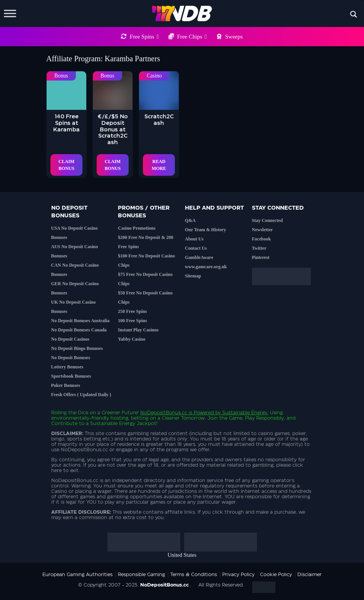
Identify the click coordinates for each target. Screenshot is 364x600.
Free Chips (192, 37)
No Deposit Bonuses (71, 358)
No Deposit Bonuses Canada (79, 330)
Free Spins (144, 37)
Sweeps (234, 37)
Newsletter (263, 230)
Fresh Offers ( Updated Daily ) (81, 395)
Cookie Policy (276, 575)
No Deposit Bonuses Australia (81, 321)
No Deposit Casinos (70, 339)
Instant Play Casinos (138, 330)
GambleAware (199, 257)
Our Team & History (205, 230)
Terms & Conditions (194, 575)
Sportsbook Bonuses (71, 376)
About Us (194, 239)
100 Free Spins (132, 321)
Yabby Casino (132, 339)
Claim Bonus (66, 165)
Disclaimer (309, 575)
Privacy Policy (238, 575)
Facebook (261, 239)
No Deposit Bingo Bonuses (77, 348)
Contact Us (196, 248)
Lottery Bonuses (67, 367)
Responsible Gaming (141, 575)
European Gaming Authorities (77, 575)
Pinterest (261, 257)
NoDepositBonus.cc (164, 413)
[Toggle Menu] (10, 13)
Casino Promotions (137, 228)
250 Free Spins (132, 311)
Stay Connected (267, 220)
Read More (159, 165)
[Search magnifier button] (354, 14)
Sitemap (193, 276)
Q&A (190, 220)
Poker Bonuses (66, 385)
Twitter (259, 248)
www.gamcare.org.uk (206, 267)
